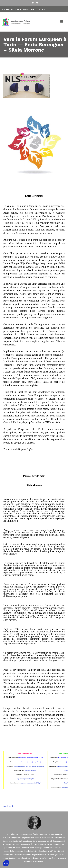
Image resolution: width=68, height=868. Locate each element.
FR (37, 3)
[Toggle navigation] (62, 22)
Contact (41, 9)
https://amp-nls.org (31, 770)
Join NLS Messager (25, 9)
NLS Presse (7, 9)
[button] (6, 863)
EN (33, 3)
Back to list (9, 806)
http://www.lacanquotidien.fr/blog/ (31, 783)
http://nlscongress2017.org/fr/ (25, 779)
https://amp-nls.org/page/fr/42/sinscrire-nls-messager (29, 766)
